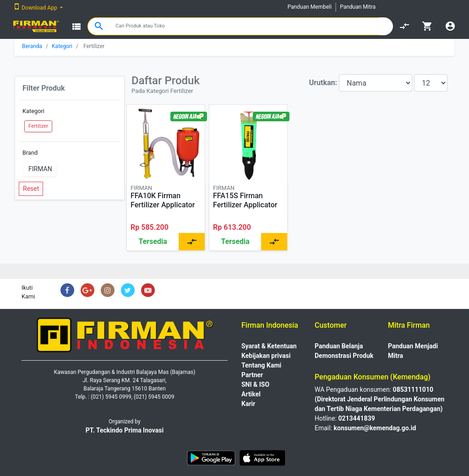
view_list (76, 27)
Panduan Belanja (339, 346)
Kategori (62, 46)
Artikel (251, 394)
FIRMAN (40, 169)
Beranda (32, 46)
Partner (252, 375)
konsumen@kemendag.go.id (375, 428)
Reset (31, 189)
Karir (248, 404)
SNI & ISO (255, 384)
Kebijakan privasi (266, 356)
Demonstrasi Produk (344, 356)
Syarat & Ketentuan (269, 346)
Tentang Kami (261, 365)
